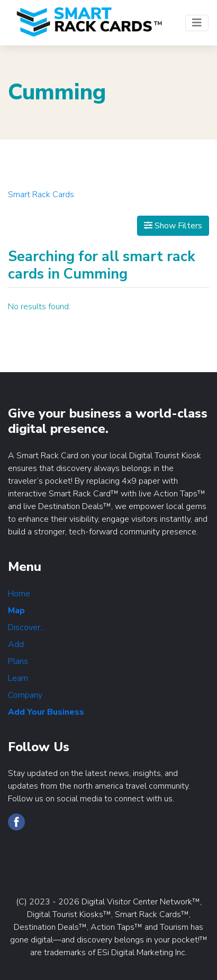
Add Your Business (46, 712)
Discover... (26, 627)
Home (19, 594)
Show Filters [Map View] (173, 226)
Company (25, 695)
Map (16, 611)
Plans (18, 661)
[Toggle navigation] (197, 23)
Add (16, 644)
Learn (18, 678)
